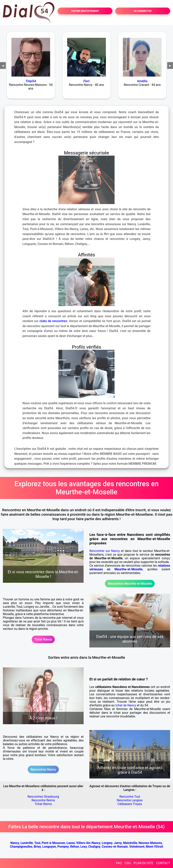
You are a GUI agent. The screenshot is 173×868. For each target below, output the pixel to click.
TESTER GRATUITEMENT (85, 11)
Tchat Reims (43, 804)
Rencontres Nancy (43, 769)
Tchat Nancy (43, 639)
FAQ (119, 863)
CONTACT (163, 863)
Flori (86, 81)
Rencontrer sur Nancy (105, 551)
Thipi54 (31, 81)
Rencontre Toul (130, 797)
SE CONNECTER (143, 11)
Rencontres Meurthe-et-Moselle (130, 584)
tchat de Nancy (126, 705)
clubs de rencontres (53, 321)
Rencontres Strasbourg (43, 797)
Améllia (142, 81)
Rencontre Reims (43, 800)
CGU (128, 863)
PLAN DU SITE (144, 863)
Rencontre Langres (130, 800)
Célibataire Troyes (130, 804)
